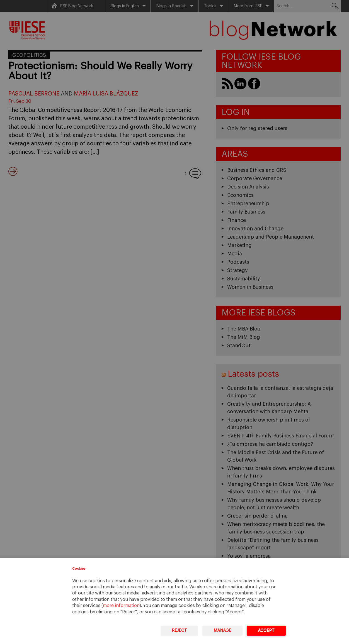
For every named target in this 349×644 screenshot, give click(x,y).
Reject (179, 630)
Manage (222, 630)
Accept (266, 630)
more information (121, 606)
